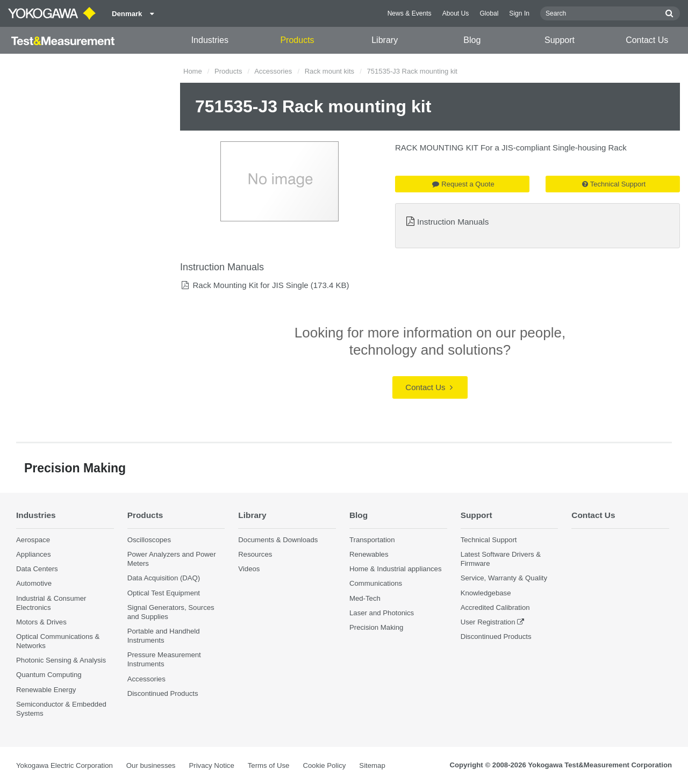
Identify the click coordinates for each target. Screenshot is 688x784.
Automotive (34, 583)
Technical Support (614, 184)
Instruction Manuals (453, 222)
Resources (255, 554)
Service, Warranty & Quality (504, 578)
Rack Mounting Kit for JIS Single (250, 285)
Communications (376, 583)
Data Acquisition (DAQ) (164, 578)
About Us (456, 13)
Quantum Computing (49, 675)
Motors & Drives (41, 622)
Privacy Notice (211, 765)
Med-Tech (365, 598)
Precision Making (376, 627)
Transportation (372, 540)
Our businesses (151, 765)
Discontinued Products (163, 693)
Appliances (34, 554)
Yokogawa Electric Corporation (64, 765)
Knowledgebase (486, 593)
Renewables (369, 554)
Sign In (519, 13)
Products (297, 40)
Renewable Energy (46, 690)
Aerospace (33, 540)
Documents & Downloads (278, 540)
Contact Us (647, 40)
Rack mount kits (329, 71)
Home (193, 71)
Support (560, 40)
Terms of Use (269, 765)
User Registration (488, 622)
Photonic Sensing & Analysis (61, 660)
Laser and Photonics (382, 613)
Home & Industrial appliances (396, 569)
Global (489, 13)
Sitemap (372, 765)
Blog (472, 40)
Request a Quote (463, 184)
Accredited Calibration (495, 607)
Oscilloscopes (149, 540)
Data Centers (37, 569)
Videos (249, 569)
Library (385, 40)
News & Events (410, 13)
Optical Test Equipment (164, 593)
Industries (210, 40)
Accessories (273, 71)
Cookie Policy (324, 765)
